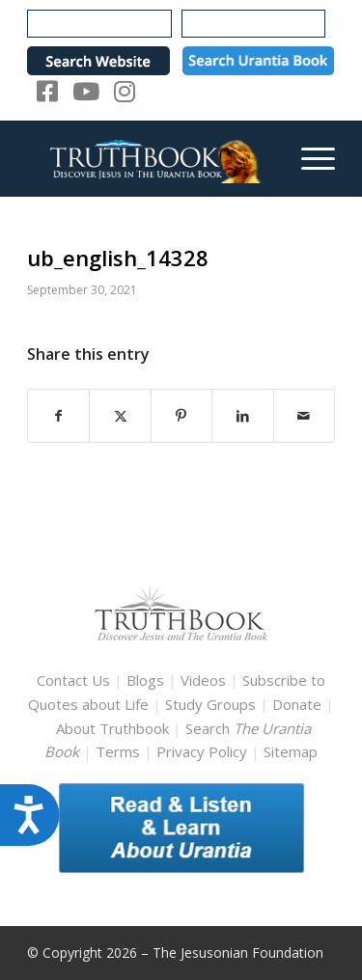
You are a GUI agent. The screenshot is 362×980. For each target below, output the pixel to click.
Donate (297, 704)
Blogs (145, 680)
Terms (118, 751)
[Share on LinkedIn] (242, 416)
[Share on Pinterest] (181, 416)
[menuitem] (308, 158)
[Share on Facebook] (58, 416)
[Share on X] (120, 416)
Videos (203, 680)
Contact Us (73, 680)
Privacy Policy (202, 751)
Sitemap (291, 751)
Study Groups (212, 704)
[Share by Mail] (304, 416)
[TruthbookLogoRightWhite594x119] (150, 158)
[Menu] (308, 158)
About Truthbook (112, 728)
